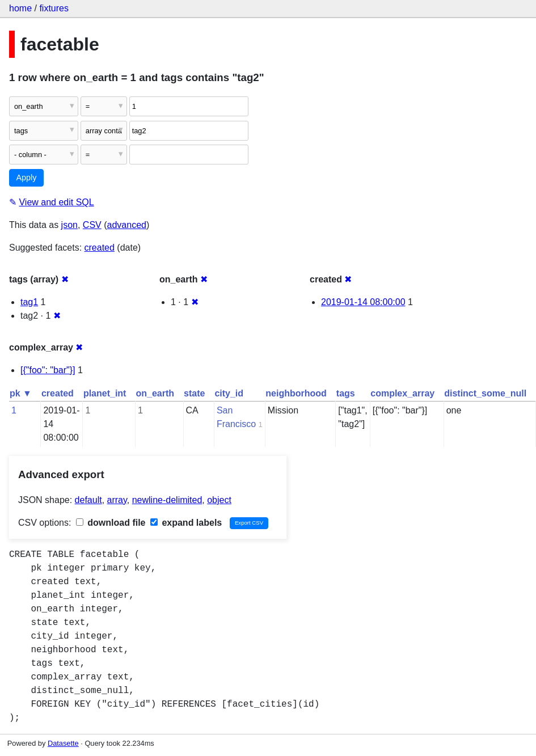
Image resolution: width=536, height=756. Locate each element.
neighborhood (296, 393)
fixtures (54, 8)
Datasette (63, 743)
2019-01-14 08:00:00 (363, 302)
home (20, 8)
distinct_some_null (485, 393)
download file (111, 523)
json (69, 225)
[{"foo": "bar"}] (48, 370)
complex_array (402, 393)
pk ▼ (21, 393)
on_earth (155, 393)
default (88, 500)
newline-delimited (167, 500)
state (194, 393)
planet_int (105, 393)
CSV (92, 225)
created (100, 248)
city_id (229, 393)
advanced (127, 225)
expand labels (186, 523)
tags (346, 393)
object (219, 500)
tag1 (29, 302)
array (117, 500)
